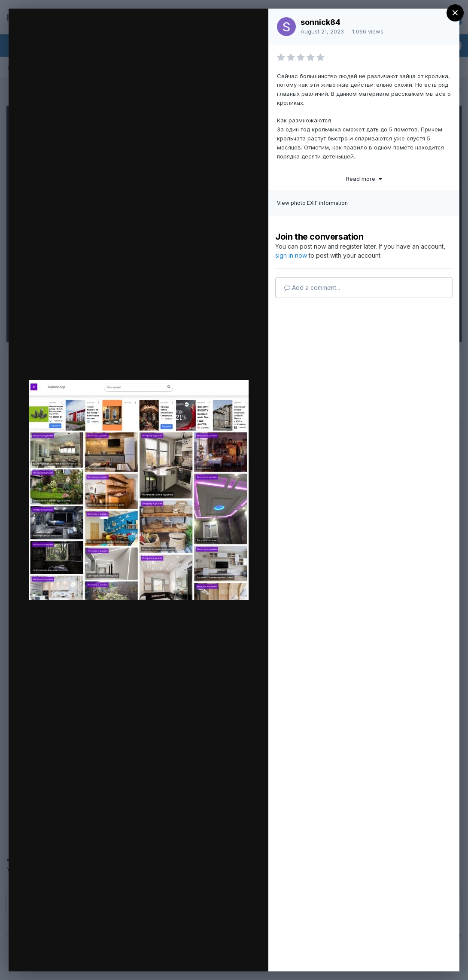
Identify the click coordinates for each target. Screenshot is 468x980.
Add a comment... (312, 288)
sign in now (291, 255)
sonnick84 (321, 22)
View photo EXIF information (312, 203)
